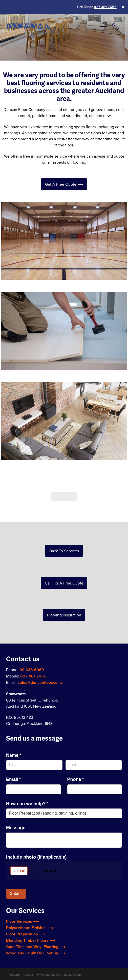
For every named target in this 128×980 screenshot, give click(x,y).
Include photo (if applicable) (36, 841)
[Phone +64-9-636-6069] (116, 26)
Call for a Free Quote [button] (64, 567)
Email (23, 764)
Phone (85, 764)
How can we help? (37, 788)
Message (16, 812)
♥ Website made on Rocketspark (59, 959)
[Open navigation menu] (103, 26)
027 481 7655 (105, 7)
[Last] (94, 749)
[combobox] (64, 798)
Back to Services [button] (64, 535)
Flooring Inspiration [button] (64, 599)
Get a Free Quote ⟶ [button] (64, 184)
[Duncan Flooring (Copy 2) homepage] (52, 26)
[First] (34, 749)
